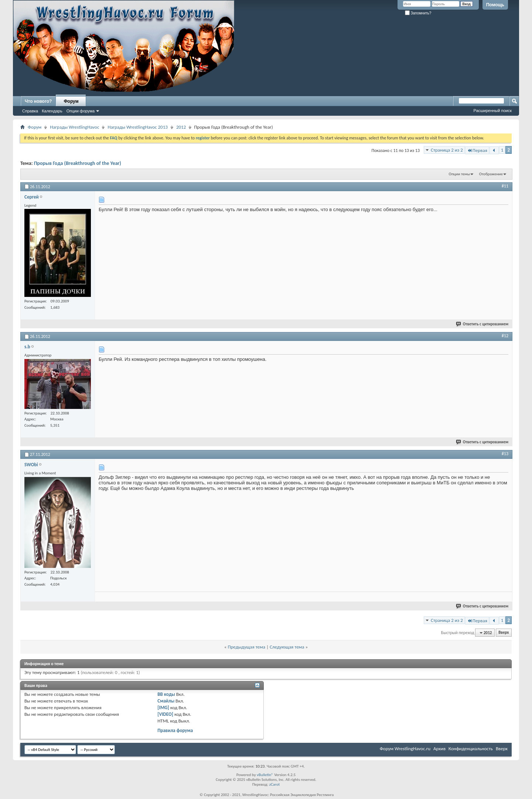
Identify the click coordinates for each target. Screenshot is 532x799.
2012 (181, 127)
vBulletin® (265, 775)
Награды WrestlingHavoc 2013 (137, 127)
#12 (505, 336)
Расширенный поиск (492, 111)
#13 (505, 454)
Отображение (491, 174)
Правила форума (175, 730)
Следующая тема (287, 647)
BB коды (166, 694)
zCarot (275, 784)
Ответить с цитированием (482, 324)
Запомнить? (418, 13)
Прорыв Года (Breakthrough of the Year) (78, 163)
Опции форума (81, 111)
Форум (71, 101)
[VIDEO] (165, 714)
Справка (30, 111)
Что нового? (38, 101)
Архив (439, 749)
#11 (505, 186)
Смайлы (166, 701)
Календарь (52, 111)
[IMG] (163, 707)
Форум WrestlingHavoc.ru (405, 749)
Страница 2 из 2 (447, 150)
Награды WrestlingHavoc (74, 127)
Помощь (495, 5)
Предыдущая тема (246, 647)
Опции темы (460, 174)
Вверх (504, 633)
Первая (477, 150)
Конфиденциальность (471, 749)
